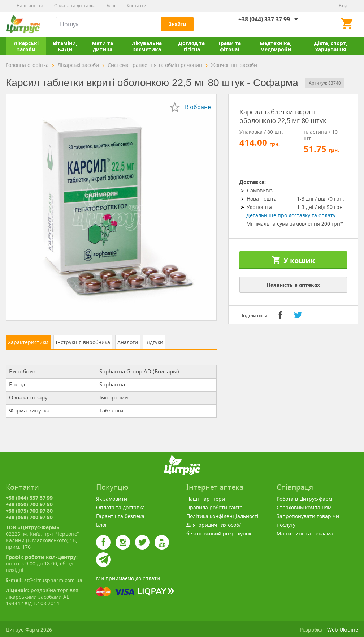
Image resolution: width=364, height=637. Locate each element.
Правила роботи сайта (214, 507)
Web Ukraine (343, 630)
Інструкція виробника (83, 342)
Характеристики (28, 342)
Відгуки (154, 342)
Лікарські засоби (26, 46)
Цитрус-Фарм (23, 24)
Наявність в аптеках (293, 285)
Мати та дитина (102, 46)
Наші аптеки (30, 6)
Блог (111, 6)
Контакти (137, 6)
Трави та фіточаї (229, 46)
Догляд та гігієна (192, 46)
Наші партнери (206, 499)
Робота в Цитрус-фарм (304, 499)
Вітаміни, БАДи (65, 46)
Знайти (177, 24)
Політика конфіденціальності (222, 516)
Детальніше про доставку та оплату (291, 215)
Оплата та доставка (75, 6)
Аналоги (128, 342)
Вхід (343, 6)
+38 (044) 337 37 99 (264, 19)
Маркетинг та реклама (305, 533)
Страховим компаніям (304, 507)
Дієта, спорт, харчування (331, 46)
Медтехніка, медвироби (276, 46)
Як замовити (112, 499)
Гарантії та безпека (120, 516)
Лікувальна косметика (147, 46)
